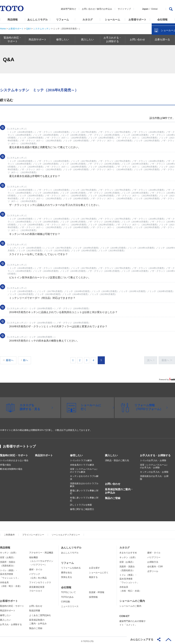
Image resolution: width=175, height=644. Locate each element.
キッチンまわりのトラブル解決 (84, 476)
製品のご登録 (113, 496)
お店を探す (94, 566)
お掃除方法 (153, 560)
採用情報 (93, 595)
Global (154, 9)
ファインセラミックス (40, 581)
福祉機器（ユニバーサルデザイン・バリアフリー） (41, 559)
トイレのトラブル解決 (81, 459)
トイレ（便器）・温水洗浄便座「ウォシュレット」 (10, 572)
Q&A (28, 29)
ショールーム (112, 20)
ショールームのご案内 (132, 599)
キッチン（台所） (9, 551)
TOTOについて (68, 590)
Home (3, 29)
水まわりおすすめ (128, 551)
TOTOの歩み (67, 595)
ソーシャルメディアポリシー (66, 533)
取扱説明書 (35, 609)
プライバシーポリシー (33, 533)
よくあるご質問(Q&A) (40, 613)
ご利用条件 (9, 533)
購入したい (111, 454)
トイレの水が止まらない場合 (14, 459)
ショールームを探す (163, 78)
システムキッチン (42, 29)
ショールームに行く (99, 571)
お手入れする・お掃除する (155, 454)
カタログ (87, 20)
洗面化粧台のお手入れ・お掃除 (154, 476)
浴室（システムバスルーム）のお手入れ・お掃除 (154, 464)
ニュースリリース (70, 605)
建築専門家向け (69, 9)
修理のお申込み (104, 9)
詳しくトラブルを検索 (81, 503)
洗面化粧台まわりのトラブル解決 (84, 483)
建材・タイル (36, 568)
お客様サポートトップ (19, 445)
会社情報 (162, 20)
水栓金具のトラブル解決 (82, 463)
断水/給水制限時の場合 (11, 467)
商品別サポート (44, 454)
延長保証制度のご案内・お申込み (119, 489)
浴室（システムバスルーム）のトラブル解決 (84, 469)
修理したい (76, 454)
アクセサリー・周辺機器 (41, 551)
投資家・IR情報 (97, 590)
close (170, 59)
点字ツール (153, 569)
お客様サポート (137, 20)
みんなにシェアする (142, 639)
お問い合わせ (88, 9)
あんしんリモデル (38, 20)
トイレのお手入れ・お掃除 (153, 459)
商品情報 (13, 20)
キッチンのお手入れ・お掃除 (154, 470)
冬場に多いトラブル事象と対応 (84, 497)
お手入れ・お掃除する (11, 623)
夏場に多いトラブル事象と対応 (84, 490)
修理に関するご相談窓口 (82, 507)
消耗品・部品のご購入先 (117, 459)
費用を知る (67, 571)
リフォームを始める (71, 566)
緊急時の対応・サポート (14, 454)
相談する (93, 575)
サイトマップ (124, 9)
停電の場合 (5, 463)
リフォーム (63, 20)
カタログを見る (160, 69)
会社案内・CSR (155, 565)
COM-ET (124, 614)
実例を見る (67, 575)
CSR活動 (66, 600)
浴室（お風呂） (8, 556)
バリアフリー (154, 556)
